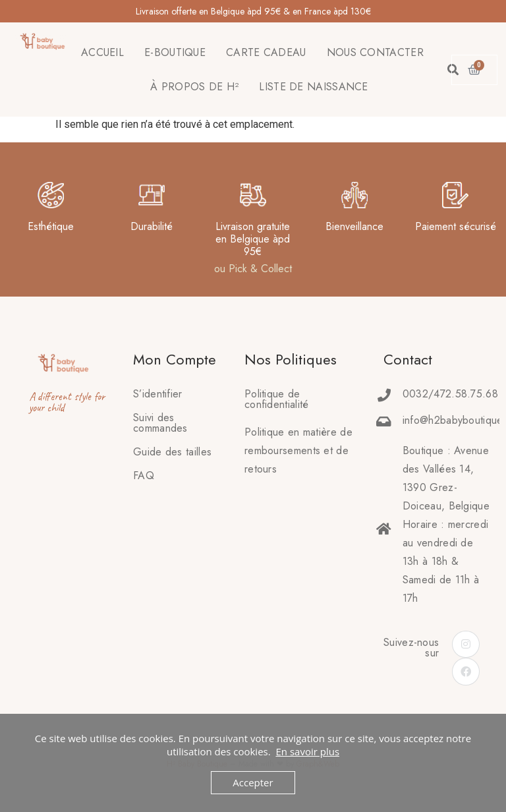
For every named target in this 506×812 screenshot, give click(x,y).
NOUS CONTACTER (375, 52)
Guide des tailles (172, 452)
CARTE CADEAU (266, 52)
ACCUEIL (102, 52)
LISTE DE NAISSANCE (313, 87)
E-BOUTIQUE (175, 52)
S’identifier (158, 394)
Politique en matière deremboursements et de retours (298, 450)
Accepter (253, 782)
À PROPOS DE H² (194, 87)
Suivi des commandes (160, 423)
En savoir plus (307, 751)
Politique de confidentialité (277, 399)
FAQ (144, 476)
